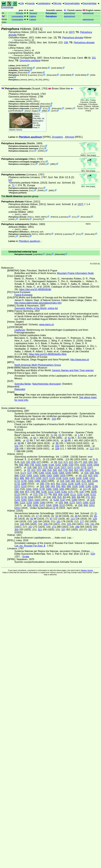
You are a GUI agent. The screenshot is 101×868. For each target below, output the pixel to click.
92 (76, 470)
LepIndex (33, 75)
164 (49, 505)
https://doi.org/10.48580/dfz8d (35, 289)
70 (47, 484)
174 (24, 497)
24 (49, 497)
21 (71, 462)
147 (42, 505)
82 (51, 468)
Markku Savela (87, 570)
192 (37, 500)
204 (94, 492)
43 (96, 462)
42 (90, 476)
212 (17, 494)
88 (22, 478)
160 (29, 476)
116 (51, 465)
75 (41, 494)
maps (88, 111)
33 (61, 503)
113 (73, 519)
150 (71, 465)
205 (62, 489)
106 (16, 449)
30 (73, 481)
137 (30, 473)
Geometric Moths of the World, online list (36, 308)
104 (45, 465)
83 (55, 494)
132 (63, 500)
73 (45, 468)
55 (58, 486)
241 (92, 524)
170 (77, 468)
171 (17, 481)
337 (63, 530)
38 (47, 486)
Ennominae (7, 7)
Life (22, 3)
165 (17, 497)
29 (33, 462)
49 (54, 497)
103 (57, 446)
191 (92, 505)
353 (90, 530)
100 (39, 478)
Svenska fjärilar (23, 384)
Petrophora (51, 13)
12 (23, 462)
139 (95, 486)
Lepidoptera (44, 3)
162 (36, 476)
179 (42, 489)
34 (80, 505)
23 (93, 500)
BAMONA (24, 219)
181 (30, 500)
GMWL (69, 108)
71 (88, 497)
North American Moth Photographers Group (38, 365)
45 (53, 486)
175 (71, 492)
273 (54, 527)
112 (92, 449)
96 (19, 443)
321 (40, 530)
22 (85, 476)
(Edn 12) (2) (61, 177)
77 (46, 494)
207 (72, 32)
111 (73, 494)
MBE (45, 111)
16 (86, 473)
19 (29, 468)
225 (69, 524)
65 (97, 473)
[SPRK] (29, 101)
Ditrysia (57, 3)
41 (78, 481)
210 (24, 486)
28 (92, 473)
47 (39, 462)
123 (17, 500)
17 (66, 462)
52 (59, 497)
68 (79, 497)
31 (33, 470)
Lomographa (17, 16)
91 (58, 484)
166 (43, 476)
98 (69, 486)
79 (32, 465)
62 (60, 470)
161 (92, 478)
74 (33, 492)
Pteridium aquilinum (30, 137)
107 (45, 478)
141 (58, 465)
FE (40, 80)
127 (72, 503)
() (69, 13)
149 (85, 478)
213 (92, 503)
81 (93, 497)
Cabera (33, 16)
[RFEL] (46, 80)
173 (84, 468)
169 (36, 503)
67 (28, 441)
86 (38, 492)
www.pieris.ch (47, 324)
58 (55, 470)
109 (57, 449)
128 (86, 494)
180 (61, 473)
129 (78, 484)
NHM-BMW (21, 66)
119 (44, 492)
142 (23, 476)
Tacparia (33, 13)
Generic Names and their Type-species (73, 370)
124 (71, 484)
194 (30, 497)
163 (35, 489)
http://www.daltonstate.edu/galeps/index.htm (38, 303)
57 (40, 468)
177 (84, 484)
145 (24, 500)
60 (35, 438)
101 (16, 446)
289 (77, 527)
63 (65, 497)
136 (88, 486)
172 (17, 484)
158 (55, 473)
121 (51, 492)
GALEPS (37, 219)
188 (56, 476)
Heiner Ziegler (31, 111)
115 (80, 494)
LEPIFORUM (15, 111)
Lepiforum (20, 330)
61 (69, 438)
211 (62, 505)
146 (41, 473)
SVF (54, 111)
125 (29, 503)
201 (17, 508)
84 (71, 470)
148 (65, 465)
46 (44, 470)
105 (88, 470)
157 (63, 468)
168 (74, 500)
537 (10, 180)
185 (86, 503)
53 (96, 476)
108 (82, 486)
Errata (26, 557)
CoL (40, 75)
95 (82, 470)
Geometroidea (72, 3)
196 (37, 481)
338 (66, 43)
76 (65, 470)
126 (56, 500)
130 (57, 492)
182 (49, 476)
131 (93, 494)
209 (68, 473)
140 (72, 478)
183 (91, 484)
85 (64, 486)
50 (22, 492)
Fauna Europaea (23, 295)
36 (42, 484)
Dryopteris (57, 137)
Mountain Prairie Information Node (75, 273)
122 (23, 503)
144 (95, 481)
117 (23, 473)
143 (79, 478)
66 (74, 497)
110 (52, 478)
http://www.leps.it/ (80, 360)
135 (64, 492)
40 (94, 489)
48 (16, 492)
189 (24, 484)
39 (35, 468)
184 (30, 481)
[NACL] (28, 40)
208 (55, 505)
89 (16, 476)
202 (44, 481)
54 (49, 470)
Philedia (19, 13)
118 (59, 478)
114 (57, 468)
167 (70, 468)
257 (30, 527)
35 (90, 462)
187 (90, 468)
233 (54, 419)
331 (94, 58)
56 (21, 465)
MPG (44, 217)
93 (60, 494)
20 (42, 486)
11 (60, 462)
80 (89, 481)
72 (13, 185)
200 (96, 465)
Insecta (31, 3)
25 (76, 462)
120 (65, 478)
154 (48, 473)
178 (24, 481)
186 (49, 489)
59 (29, 505)
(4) (67, 58)
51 (84, 481)
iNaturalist (23, 73)
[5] (61, 183)
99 (57, 443)
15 (60, 435)
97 (33, 478)
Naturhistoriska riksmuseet (46, 384)
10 (62, 481)
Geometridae (90, 3)
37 (39, 470)
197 (82, 492)
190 (55, 489)
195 (43, 503)
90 (66, 441)
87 (53, 484)
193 (63, 476)
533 (93, 554)
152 (17, 489)
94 (86, 505)
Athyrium (70, 137)
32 (85, 462)
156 (29, 489)
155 (83, 465)
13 (85, 489)
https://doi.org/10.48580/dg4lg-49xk (48, 354)
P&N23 (23, 75)
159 (90, 465)
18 (67, 481)
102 (38, 465)
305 (16, 530)
